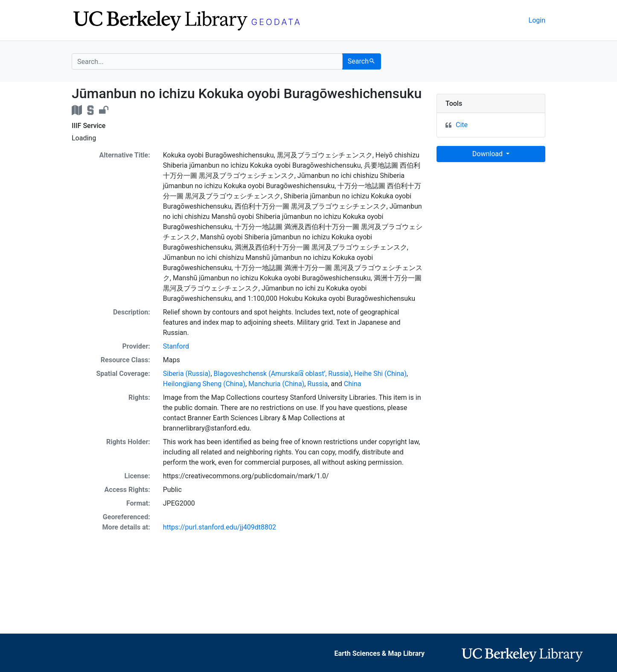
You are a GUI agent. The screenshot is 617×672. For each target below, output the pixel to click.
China (353, 384)
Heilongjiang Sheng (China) (204, 384)
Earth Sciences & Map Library (380, 653)
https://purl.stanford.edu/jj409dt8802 (220, 527)
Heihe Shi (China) (380, 374)
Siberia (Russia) (187, 374)
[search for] (207, 61)
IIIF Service (89, 126)
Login (537, 20)
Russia (317, 384)
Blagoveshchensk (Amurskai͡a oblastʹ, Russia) (282, 374)
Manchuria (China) (276, 384)
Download (488, 154)
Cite (462, 125)
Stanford (176, 346)
